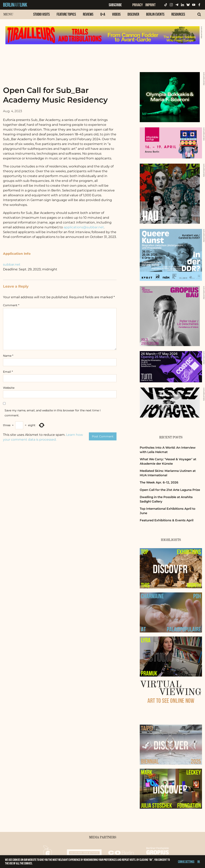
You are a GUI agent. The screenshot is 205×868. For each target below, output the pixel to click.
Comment (11, 305)
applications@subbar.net (84, 227)
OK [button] (199, 861)
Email (8, 372)
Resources (178, 14)
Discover (133, 14)
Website (9, 388)
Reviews (88, 14)
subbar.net (12, 264)
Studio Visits (41, 14)
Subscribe (115, 5)
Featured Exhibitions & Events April (167, 520)
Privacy (138, 5)
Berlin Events (155, 14)
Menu (8, 15)
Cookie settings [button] (186, 861)
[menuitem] (41, 16)
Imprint (150, 5)
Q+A (103, 14)
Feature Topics (66, 14)
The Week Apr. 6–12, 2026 (159, 482)
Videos (116, 14)
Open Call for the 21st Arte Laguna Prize (170, 490)
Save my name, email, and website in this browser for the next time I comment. (53, 413)
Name (8, 356)
